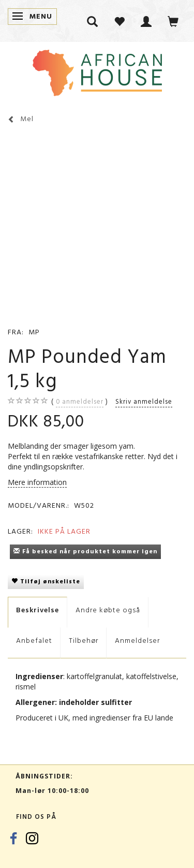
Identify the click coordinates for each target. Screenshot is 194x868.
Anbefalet (34, 641)
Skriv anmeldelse (144, 402)
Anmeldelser (137, 641)
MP (34, 332)
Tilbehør (84, 641)
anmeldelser (80, 402)
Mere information (37, 482)
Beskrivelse (38, 610)
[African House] (97, 71)
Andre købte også (108, 610)
